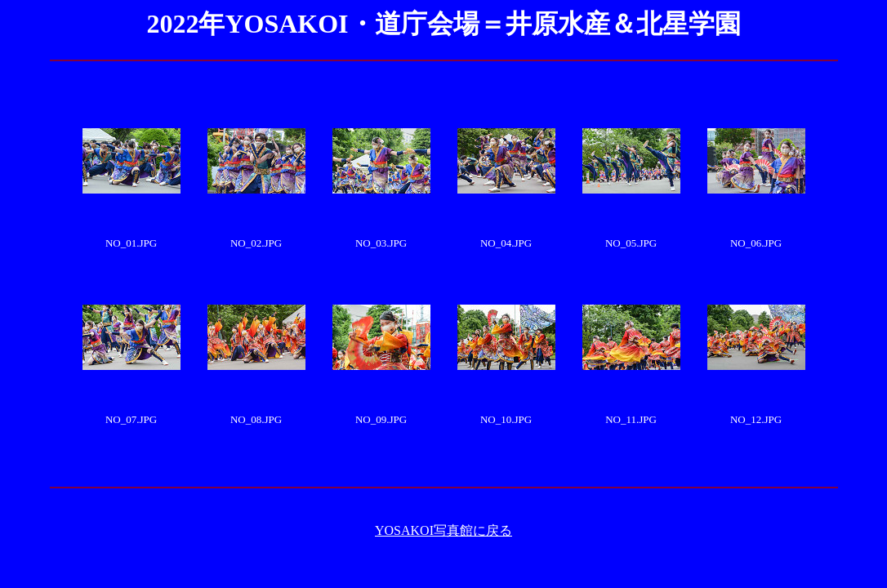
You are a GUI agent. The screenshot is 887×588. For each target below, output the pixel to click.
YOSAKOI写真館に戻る (443, 530)
